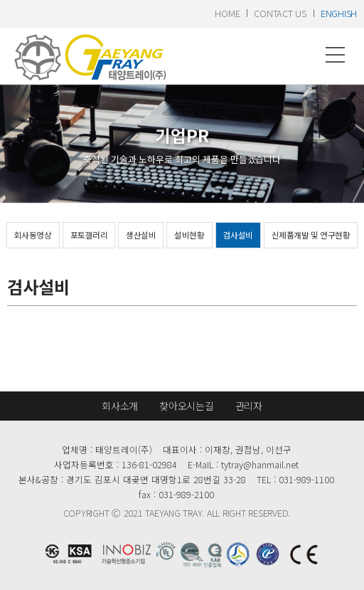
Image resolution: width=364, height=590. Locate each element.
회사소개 (120, 406)
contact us (280, 13)
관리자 (249, 406)
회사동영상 (33, 235)
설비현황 (189, 235)
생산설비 (141, 235)
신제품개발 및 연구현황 (311, 235)
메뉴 (336, 55)
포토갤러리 (89, 235)
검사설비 (238, 235)
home (227, 13)
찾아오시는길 (186, 406)
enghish (339, 13)
